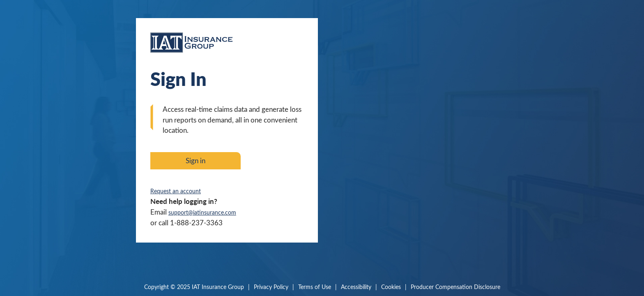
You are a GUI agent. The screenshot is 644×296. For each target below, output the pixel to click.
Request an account (176, 191)
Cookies (391, 287)
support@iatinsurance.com (202, 212)
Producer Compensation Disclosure (455, 287)
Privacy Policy (271, 287)
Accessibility (356, 287)
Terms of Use (315, 287)
